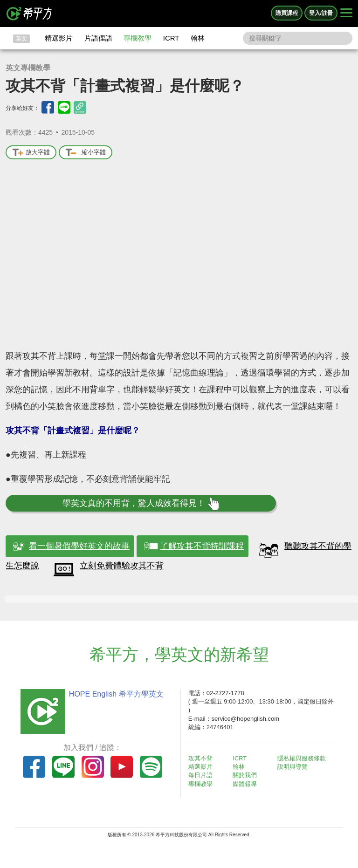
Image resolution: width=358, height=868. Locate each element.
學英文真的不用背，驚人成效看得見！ (141, 504)
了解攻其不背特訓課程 (202, 546)
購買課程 (287, 13)
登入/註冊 (321, 13)
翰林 (198, 38)
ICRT (171, 38)
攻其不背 (202, 758)
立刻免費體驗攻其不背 (122, 566)
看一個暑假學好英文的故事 (79, 546)
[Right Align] (346, 14)
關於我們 (247, 775)
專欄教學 (138, 38)
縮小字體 (86, 153)
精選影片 (59, 38)
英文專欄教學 (28, 68)
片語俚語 (98, 38)
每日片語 (202, 775)
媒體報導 (247, 784)
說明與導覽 (294, 767)
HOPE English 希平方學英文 (114, 694)
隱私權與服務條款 (303, 758)
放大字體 (31, 153)
